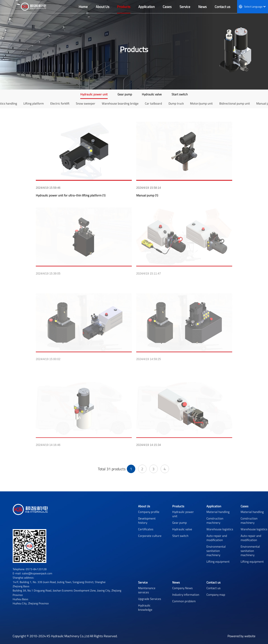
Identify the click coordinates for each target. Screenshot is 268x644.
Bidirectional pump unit (235, 104)
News (176, 582)
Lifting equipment (218, 561)
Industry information (186, 595)
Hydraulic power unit (94, 94)
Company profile (149, 512)
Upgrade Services (150, 599)
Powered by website (241, 636)
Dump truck (176, 104)
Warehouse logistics (220, 529)
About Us (144, 506)
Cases (244, 506)
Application (214, 506)
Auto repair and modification (217, 538)
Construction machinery (215, 520)
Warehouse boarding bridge (120, 104)
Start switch (180, 94)
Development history (147, 520)
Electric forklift (60, 104)
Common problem (184, 601)
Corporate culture (150, 536)
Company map (216, 595)
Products (178, 506)
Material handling (218, 512)
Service (143, 582)
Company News (182, 588)
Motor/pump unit (201, 104)
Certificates (146, 529)
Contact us (213, 582)
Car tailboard (153, 104)
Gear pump (125, 94)
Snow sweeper (86, 104)
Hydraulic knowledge (145, 607)
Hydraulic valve (152, 94)
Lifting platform (34, 104)
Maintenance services (147, 590)
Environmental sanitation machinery (216, 551)
